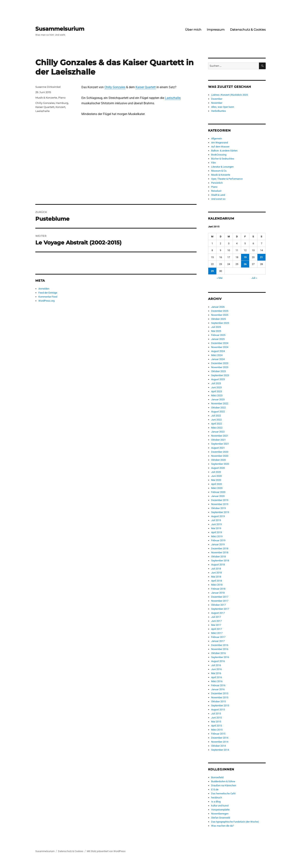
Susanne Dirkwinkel (48, 87)
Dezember (217, 99)
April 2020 (217, 484)
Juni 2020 (216, 476)
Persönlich (217, 183)
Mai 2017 (216, 625)
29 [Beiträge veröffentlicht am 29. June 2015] (212, 271)
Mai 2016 (216, 673)
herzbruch (217, 798)
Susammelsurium (60, 29)
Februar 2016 (218, 685)
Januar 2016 (218, 689)
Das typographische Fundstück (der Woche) (235, 822)
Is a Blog (216, 802)
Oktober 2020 (218, 460)
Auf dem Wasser (220, 147)
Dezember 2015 (220, 693)
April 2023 (217, 391)
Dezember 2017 (220, 597)
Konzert (60, 107)
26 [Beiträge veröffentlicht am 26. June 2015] (245, 264)
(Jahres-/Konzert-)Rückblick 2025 (229, 95)
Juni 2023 (216, 387)
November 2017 (220, 601)
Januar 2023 (218, 399)
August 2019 (218, 516)
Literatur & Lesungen (222, 167)
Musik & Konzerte (46, 98)
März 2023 (217, 395)
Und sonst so (218, 199)
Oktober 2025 (218, 319)
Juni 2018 (216, 573)
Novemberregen (220, 814)
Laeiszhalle (173, 98)
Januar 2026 (218, 307)
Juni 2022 (216, 420)
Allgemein (217, 139)
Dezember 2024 (220, 343)
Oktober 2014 (218, 746)
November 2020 (220, 456)
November (217, 103)
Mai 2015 (216, 722)
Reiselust (216, 191)
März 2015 (217, 730)
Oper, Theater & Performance (227, 179)
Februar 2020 (218, 492)
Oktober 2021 (218, 440)
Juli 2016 (216, 665)
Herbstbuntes (219, 111)
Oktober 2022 (218, 408)
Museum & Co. (219, 171)
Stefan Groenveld (221, 818)
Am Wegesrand (220, 143)
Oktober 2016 (218, 653)
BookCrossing (219, 155)
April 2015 (217, 726)
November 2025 (220, 315)
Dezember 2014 (220, 738)
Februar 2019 (218, 540)
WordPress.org (46, 301)
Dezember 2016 (220, 645)
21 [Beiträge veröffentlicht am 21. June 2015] (261, 257)
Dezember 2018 (220, 548)
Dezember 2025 (220, 311)
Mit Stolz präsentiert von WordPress (106, 851)
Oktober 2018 (218, 557)
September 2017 (220, 609)
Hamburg (62, 103)
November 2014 (220, 742)
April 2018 (217, 581)
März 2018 (217, 585)
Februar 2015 (218, 734)
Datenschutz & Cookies (248, 30)
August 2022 (218, 412)
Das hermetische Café (223, 794)
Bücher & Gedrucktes (223, 159)
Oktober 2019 (218, 508)
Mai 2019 (216, 528)
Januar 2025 (218, 339)
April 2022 (217, 424)
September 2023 (220, 375)
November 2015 (220, 697)
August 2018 (218, 565)
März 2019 (217, 536)
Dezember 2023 (220, 363)
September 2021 (220, 444)
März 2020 (217, 488)
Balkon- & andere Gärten (224, 151)
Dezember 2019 (220, 500)
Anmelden (44, 289)
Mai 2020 (216, 480)
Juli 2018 (216, 569)
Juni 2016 (216, 669)
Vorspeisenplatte (220, 810)
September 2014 (220, 750)
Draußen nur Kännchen (224, 785)
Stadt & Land (218, 195)
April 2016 (217, 677)
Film (213, 163)
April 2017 (217, 629)
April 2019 (217, 532)
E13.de (215, 789)
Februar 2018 (218, 589)
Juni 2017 (216, 621)
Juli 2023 (216, 383)
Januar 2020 (218, 496)
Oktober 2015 (218, 701)
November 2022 (220, 404)
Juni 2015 (216, 718)
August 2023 (218, 379)
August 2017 (218, 613)
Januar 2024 (218, 359)
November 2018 (220, 552)
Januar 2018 (218, 593)
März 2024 (217, 355)
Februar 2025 (218, 335)
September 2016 (220, 657)
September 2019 (220, 512)
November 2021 (220, 436)
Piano (62, 98)
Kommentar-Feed (48, 297)
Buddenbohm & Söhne (223, 781)
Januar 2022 (218, 432)
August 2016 (218, 661)
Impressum (216, 30)
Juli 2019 (216, 520)
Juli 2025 (216, 327)
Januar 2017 (218, 641)
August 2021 (218, 448)
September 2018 (220, 561)
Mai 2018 (216, 577)
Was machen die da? (222, 826)
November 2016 (220, 649)
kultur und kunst (220, 806)
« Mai (220, 278)
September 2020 (220, 464)
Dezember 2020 (220, 452)
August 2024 (218, 351)
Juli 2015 (216, 714)
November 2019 (220, 504)
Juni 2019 (216, 524)
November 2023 (220, 367)
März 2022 (217, 428)
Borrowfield (217, 777)
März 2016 (217, 681)
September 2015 (220, 706)
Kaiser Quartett (146, 87)
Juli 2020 (216, 472)
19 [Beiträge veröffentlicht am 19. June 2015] (245, 257)
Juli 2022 (216, 416)
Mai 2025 (216, 331)
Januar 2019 (218, 544)
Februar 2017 (218, 637)
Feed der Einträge (48, 293)
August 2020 (218, 468)
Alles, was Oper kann (223, 107)
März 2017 (217, 633)
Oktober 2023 (218, 371)
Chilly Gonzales (115, 87)
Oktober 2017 (218, 605)
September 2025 (220, 323)
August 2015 (218, 710)
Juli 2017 (216, 617)
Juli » (254, 278)
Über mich (193, 30)
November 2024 (220, 347)
